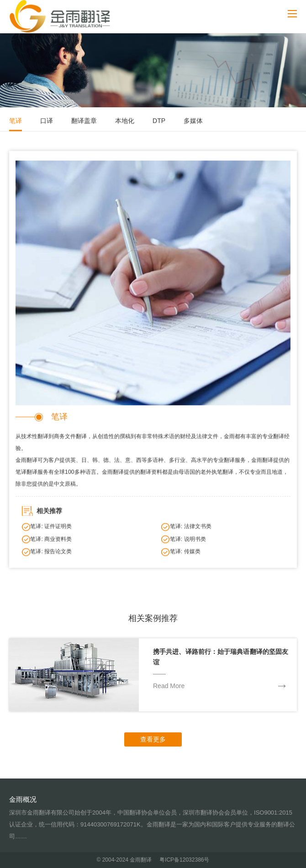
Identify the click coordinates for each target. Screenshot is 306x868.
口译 (47, 121)
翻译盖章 (84, 121)
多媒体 (193, 121)
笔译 (16, 121)
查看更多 (153, 739)
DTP (159, 121)
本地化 (125, 121)
